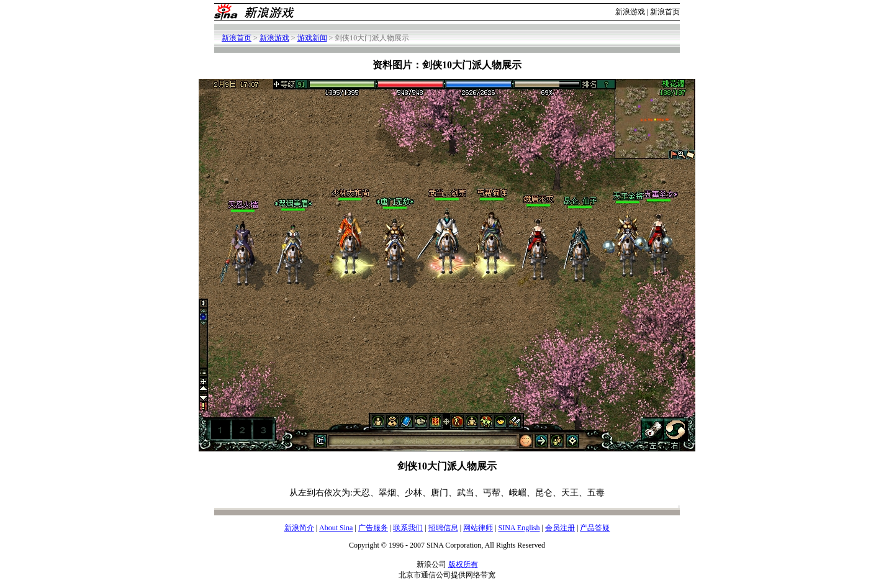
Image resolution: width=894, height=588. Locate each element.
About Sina (336, 528)
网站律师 (478, 528)
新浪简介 (299, 528)
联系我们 (408, 528)
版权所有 (463, 564)
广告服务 (373, 528)
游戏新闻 (312, 38)
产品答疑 (595, 528)
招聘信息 (443, 528)
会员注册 (560, 528)
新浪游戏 (630, 12)
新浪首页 (665, 12)
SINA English (519, 528)
